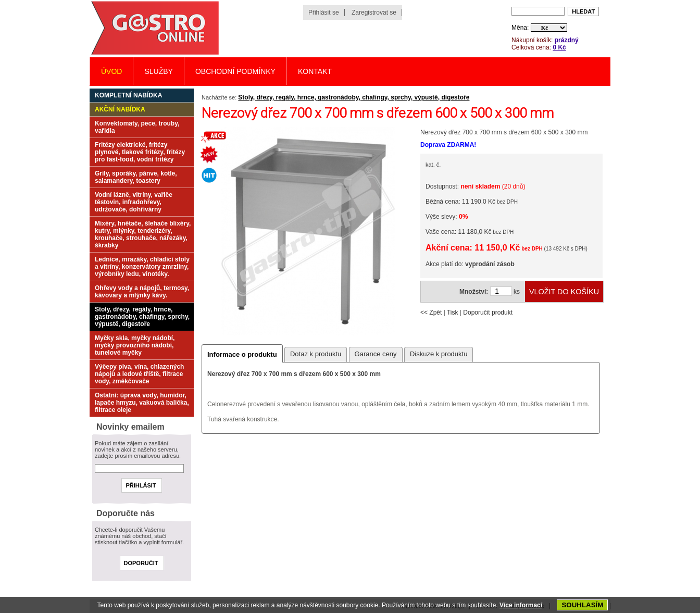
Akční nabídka (120, 109)
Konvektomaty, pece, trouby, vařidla (137, 127)
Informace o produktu (242, 354)
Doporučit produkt (488, 312)
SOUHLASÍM (582, 605)
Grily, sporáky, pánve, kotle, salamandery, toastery (136, 177)
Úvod (111, 71)
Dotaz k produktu (316, 354)
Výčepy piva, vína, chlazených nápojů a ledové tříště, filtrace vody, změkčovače (139, 374)
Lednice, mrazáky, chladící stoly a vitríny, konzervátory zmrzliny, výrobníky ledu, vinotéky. (142, 267)
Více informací (521, 605)
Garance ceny (376, 354)
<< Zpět (431, 312)
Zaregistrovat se (374, 12)
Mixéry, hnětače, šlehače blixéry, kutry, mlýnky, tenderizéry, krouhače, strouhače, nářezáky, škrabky (143, 234)
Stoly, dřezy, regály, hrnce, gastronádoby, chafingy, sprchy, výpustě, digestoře (354, 97)
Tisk (453, 312)
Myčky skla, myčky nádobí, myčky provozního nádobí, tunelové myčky (135, 345)
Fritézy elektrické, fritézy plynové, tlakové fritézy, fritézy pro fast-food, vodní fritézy (140, 152)
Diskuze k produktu (439, 354)
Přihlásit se (324, 12)
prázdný (567, 40)
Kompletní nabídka (128, 95)
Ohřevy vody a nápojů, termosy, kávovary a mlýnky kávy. (142, 292)
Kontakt (315, 71)
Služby (158, 71)
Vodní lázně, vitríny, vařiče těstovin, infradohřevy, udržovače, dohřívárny (134, 202)
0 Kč (559, 47)
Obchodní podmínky (235, 71)
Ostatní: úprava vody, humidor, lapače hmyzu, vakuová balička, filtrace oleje (142, 403)
